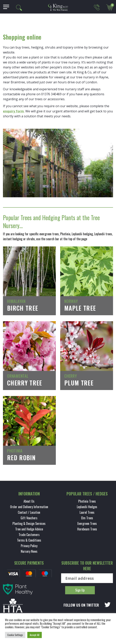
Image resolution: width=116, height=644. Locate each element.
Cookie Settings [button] (15, 635)
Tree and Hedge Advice (29, 529)
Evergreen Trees (87, 523)
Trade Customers (29, 535)
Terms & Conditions (29, 540)
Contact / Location (29, 512)
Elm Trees (87, 518)
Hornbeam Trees (87, 529)
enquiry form (13, 111)
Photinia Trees (87, 501)
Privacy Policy (29, 546)
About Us (29, 501)
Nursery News (29, 551)
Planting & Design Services (29, 523)
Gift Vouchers (29, 518)
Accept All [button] (35, 635)
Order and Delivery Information (29, 507)
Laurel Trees (87, 512)
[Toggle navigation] (5, 7)
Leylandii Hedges (87, 507)
